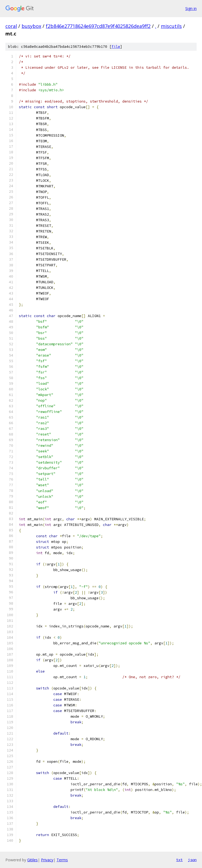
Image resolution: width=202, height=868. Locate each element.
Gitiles (32, 860)
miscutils (171, 26)
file (116, 47)
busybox (31, 26)
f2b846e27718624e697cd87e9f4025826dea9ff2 (98, 26)
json (192, 860)
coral (11, 26)
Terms (62, 860)
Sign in (191, 8)
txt (179, 860)
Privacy (47, 860)
